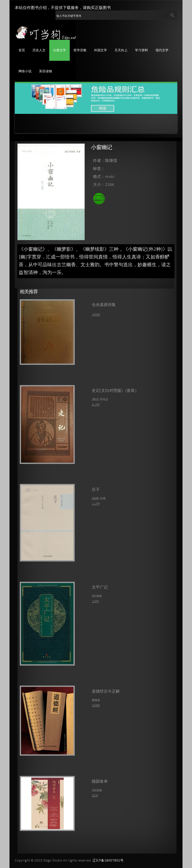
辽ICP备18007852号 (108, 861)
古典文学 (59, 50)
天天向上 (121, 50)
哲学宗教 (80, 50)
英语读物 (45, 71)
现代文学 (162, 50)
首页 (22, 50)
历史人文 (39, 50)
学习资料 (141, 50)
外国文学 (100, 50)
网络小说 (25, 71)
